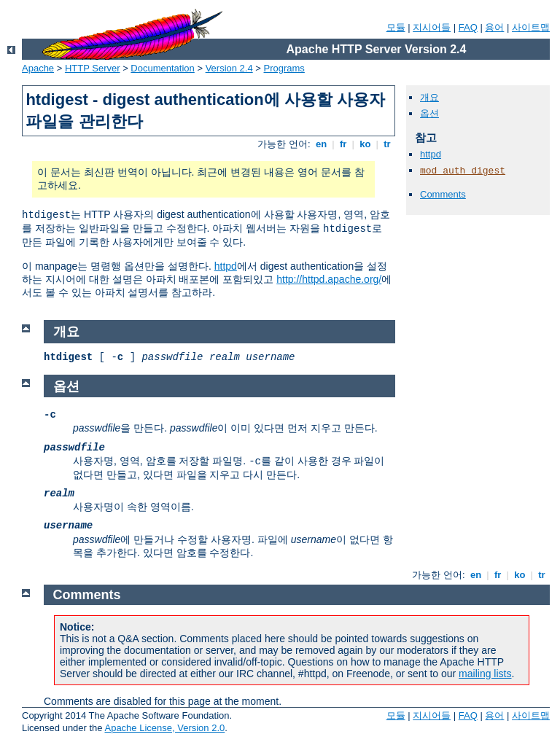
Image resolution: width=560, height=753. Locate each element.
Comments (443, 194)
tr (388, 144)
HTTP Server (93, 68)
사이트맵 (531, 27)
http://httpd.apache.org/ (329, 279)
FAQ (468, 27)
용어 (494, 27)
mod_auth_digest (463, 171)
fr (343, 144)
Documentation (162, 68)
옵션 (429, 113)
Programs (284, 68)
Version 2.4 (229, 68)
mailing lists (485, 674)
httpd (226, 266)
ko (365, 144)
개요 (429, 97)
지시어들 (432, 27)
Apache (38, 68)
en (321, 144)
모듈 (396, 27)
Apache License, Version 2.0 (164, 728)
